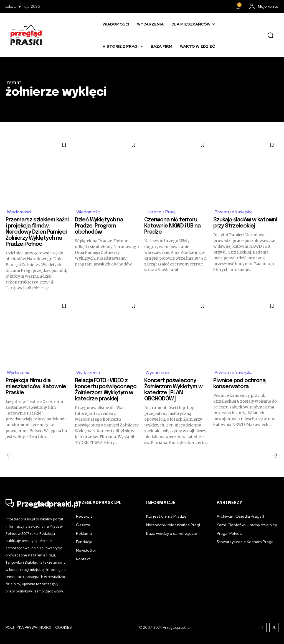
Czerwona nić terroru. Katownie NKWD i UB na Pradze (173, 226)
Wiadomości (19, 212)
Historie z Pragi (161, 212)
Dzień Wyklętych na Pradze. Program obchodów (99, 226)
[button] (270, 35)
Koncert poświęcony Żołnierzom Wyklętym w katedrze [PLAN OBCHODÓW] (174, 390)
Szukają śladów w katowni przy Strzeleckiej (245, 223)
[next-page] (274, 455)
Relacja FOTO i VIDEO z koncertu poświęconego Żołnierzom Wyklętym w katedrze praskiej (106, 390)
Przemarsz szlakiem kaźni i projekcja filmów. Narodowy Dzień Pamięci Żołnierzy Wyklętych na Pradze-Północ (38, 232)
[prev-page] (10, 455)
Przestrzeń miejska (234, 212)
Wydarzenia (19, 373)
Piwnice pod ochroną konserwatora (240, 384)
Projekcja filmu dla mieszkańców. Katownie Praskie (36, 387)
